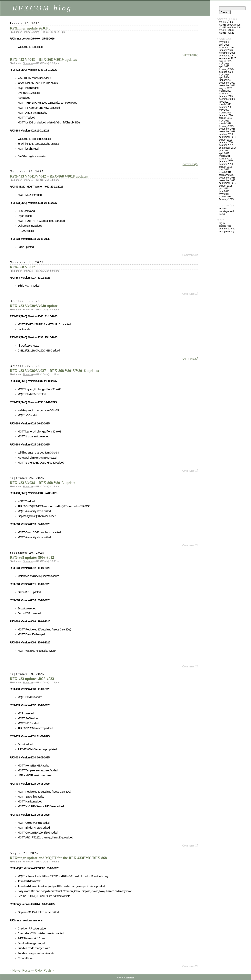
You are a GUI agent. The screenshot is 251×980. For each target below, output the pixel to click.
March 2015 (225, 197)
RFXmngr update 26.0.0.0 (30, 28)
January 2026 (226, 50)
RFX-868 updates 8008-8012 (32, 557)
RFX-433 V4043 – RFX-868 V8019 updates (43, 59)
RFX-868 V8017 (22, 267)
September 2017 (228, 148)
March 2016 (225, 172)
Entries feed (225, 226)
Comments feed (227, 229)
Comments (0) (190, 55)
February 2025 (226, 69)
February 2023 (226, 94)
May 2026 (224, 42)
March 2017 (225, 156)
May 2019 (224, 121)
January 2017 (226, 161)
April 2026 (224, 45)
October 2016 (226, 164)
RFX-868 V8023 (227, 33)
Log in (222, 223)
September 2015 (228, 183)
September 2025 (228, 58)
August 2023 (226, 88)
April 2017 (224, 153)
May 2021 (224, 110)
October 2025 (226, 56)
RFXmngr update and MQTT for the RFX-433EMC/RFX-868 (58, 858)
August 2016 (226, 167)
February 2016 (226, 175)
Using (36, 32)
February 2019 (226, 126)
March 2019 (225, 123)
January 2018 (226, 142)
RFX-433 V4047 (227, 30)
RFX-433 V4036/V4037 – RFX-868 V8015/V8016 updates (54, 371)
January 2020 (226, 115)
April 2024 (224, 77)
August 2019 (226, 118)
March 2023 (225, 91)
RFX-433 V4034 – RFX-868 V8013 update (43, 483)
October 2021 (226, 107)
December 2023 (227, 83)
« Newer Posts (20, 970)
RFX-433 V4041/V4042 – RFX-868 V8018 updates (49, 176)
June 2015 (224, 191)
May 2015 (224, 194)
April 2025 (224, 66)
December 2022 (227, 99)
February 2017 (226, 159)
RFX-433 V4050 (226, 22)
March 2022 (225, 104)
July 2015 (224, 189)
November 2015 (227, 180)
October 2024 (226, 72)
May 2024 (224, 75)
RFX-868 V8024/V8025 (230, 25)
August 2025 (226, 61)
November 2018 (227, 132)
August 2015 (226, 186)
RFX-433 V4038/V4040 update (34, 306)
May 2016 (224, 169)
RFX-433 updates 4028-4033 (32, 679)
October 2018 (226, 134)
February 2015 (226, 199)
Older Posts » (45, 970)
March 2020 (225, 113)
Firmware (28, 32)
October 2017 (226, 145)
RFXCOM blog (42, 8)
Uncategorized (226, 211)
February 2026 (226, 48)
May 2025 (224, 64)
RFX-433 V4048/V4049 (230, 28)
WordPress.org (226, 231)
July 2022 (224, 102)
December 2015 (227, 178)
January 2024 (226, 80)
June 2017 (224, 151)
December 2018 (227, 129)
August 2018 (226, 140)
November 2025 (227, 53)
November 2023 (227, 86)
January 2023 (226, 96)
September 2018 (228, 137)
